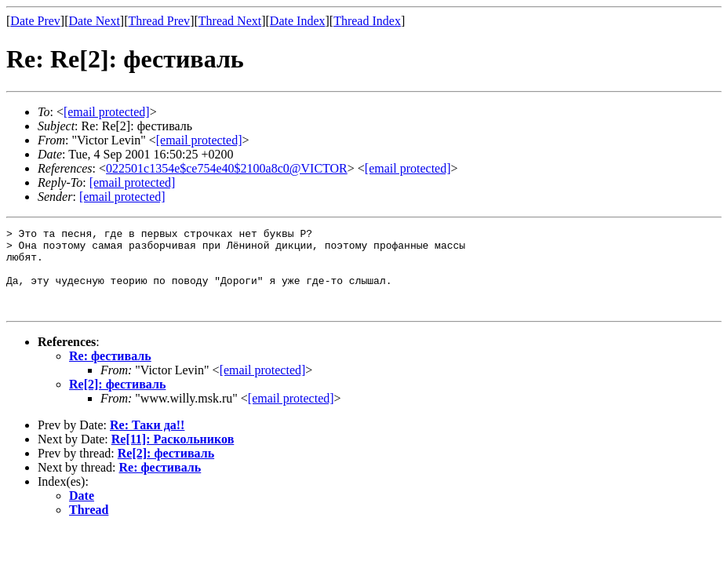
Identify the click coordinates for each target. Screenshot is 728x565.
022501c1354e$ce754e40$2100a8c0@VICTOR (227, 168)
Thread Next (230, 21)
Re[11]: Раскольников (173, 456)
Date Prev (35, 21)
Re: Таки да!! (147, 441)
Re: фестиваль (110, 372)
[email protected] (263, 386)
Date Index (298, 21)
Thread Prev (159, 21)
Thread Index (367, 21)
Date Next (95, 21)
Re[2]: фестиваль (117, 401)
